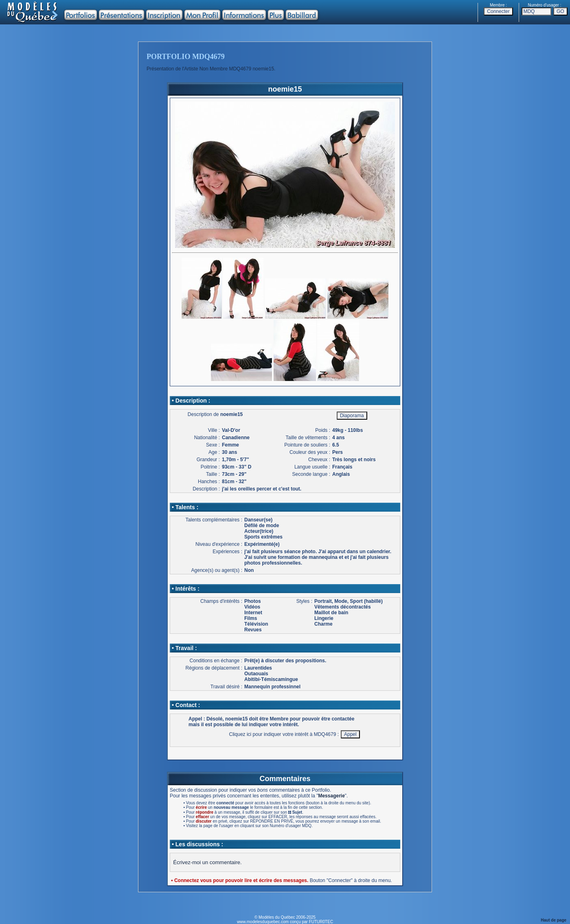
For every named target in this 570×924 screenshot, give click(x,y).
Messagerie (331, 796)
